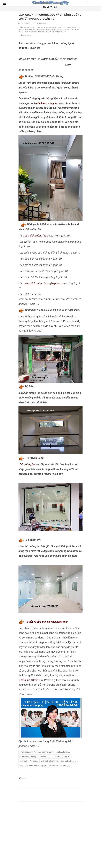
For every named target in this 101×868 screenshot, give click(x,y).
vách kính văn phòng (64, 29)
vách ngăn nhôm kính (69, 761)
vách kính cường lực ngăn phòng (43, 283)
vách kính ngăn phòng (49, 29)
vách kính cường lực (33, 29)
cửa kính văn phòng (69, 27)
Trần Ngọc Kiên (40, 24)
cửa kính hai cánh (44, 27)
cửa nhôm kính (45, 756)
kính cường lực (27, 464)
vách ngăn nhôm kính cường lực (37, 32)
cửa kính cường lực (30, 27)
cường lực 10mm (28, 680)
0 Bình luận (26, 35)
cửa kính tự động (56, 27)
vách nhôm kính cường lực (58, 32)
